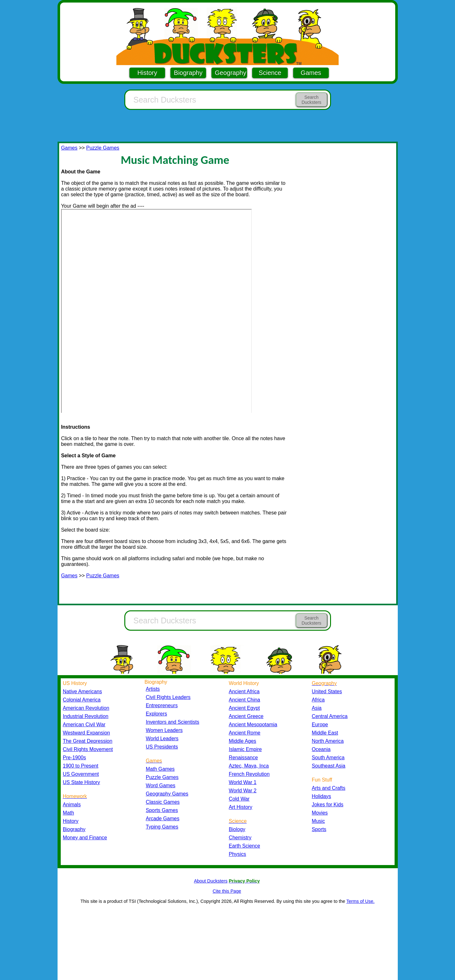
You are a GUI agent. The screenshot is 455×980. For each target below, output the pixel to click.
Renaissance (244, 758)
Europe (320, 725)
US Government (81, 774)
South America (328, 758)
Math (69, 813)
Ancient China (245, 700)
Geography (231, 73)
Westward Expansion (86, 733)
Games (311, 73)
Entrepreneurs (162, 705)
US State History (82, 782)
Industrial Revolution (86, 716)
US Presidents (162, 747)
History (147, 73)
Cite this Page (227, 891)
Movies (320, 813)
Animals (72, 805)
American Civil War (84, 725)
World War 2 (243, 791)
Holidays (322, 796)
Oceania (321, 749)
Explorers (157, 714)
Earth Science (245, 846)
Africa (318, 700)
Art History (241, 807)
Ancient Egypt (245, 708)
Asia (317, 708)
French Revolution (249, 774)
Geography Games (167, 794)
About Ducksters (211, 881)
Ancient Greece (246, 716)
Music (318, 821)
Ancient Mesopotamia (253, 725)
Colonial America (82, 700)
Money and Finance (85, 838)
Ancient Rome (245, 733)
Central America (330, 716)
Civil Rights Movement (88, 749)
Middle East (325, 733)
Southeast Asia (329, 766)
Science (270, 73)
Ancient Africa (244, 691)
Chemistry (240, 838)
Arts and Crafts (329, 788)
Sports (319, 829)
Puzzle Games (103, 148)
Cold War (239, 799)
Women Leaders (164, 730)
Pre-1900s (75, 758)
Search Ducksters (311, 100)
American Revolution (86, 708)
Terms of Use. (360, 901)
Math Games (160, 769)
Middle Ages (243, 741)
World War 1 (243, 782)
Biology (237, 829)
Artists (153, 689)
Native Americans (83, 691)
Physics (238, 854)
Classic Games (163, 802)
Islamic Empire (245, 749)
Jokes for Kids (328, 805)
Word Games (161, 785)
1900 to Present (81, 766)
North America (328, 741)
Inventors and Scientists (173, 722)
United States (327, 691)
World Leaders (162, 738)
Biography (188, 73)
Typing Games (162, 827)
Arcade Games (163, 819)
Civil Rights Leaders (168, 697)
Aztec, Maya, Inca (249, 766)
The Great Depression (88, 741)
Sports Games (162, 810)
